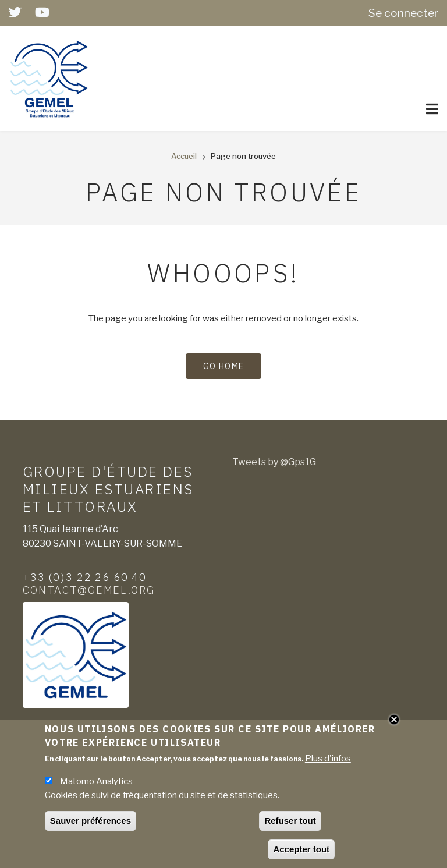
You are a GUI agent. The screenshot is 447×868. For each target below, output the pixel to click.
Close (394, 722)
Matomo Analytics (96, 784)
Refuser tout (290, 823)
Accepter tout (301, 851)
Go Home (224, 366)
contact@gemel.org (89, 590)
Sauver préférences (91, 823)
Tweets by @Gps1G (274, 462)
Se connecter (403, 13)
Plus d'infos (328, 761)
